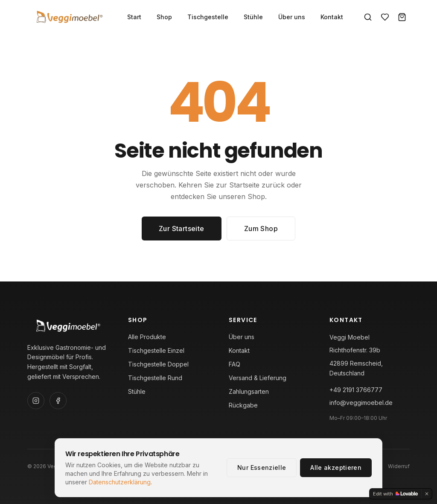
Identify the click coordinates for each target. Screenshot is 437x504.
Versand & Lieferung (258, 378)
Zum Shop (261, 229)
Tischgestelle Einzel (156, 350)
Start (134, 17)
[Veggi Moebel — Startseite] (69, 17)
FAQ (235, 364)
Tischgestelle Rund (155, 378)
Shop (164, 17)
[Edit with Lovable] (395, 494)
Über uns (292, 17)
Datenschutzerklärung (120, 482)
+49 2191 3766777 (356, 390)
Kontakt (332, 17)
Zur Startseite (182, 229)
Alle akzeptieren (336, 467)
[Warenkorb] (402, 17)
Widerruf (399, 466)
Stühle (253, 17)
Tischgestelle (208, 17)
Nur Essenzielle (262, 467)
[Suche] (368, 17)
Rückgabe (243, 405)
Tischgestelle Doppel (158, 364)
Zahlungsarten (249, 391)
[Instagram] (36, 401)
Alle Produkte (147, 337)
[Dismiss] (427, 494)
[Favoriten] (385, 17)
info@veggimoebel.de (361, 403)
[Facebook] (58, 401)
